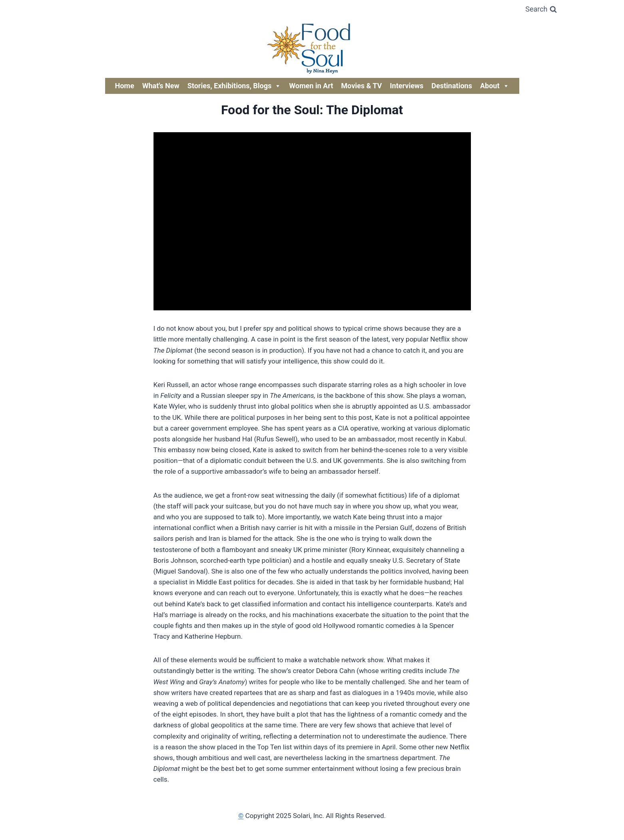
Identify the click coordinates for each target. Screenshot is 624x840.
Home (125, 86)
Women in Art (311, 86)
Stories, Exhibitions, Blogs (234, 86)
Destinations (452, 86)
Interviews (407, 86)
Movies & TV (361, 86)
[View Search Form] (541, 9)
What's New (161, 86)
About (495, 86)
